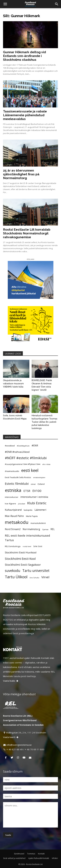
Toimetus (31, 854)
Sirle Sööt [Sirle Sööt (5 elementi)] (38, 546)
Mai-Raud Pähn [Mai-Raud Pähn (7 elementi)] (14, 516)
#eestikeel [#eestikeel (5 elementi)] (10, 446)
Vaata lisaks (11, 681)
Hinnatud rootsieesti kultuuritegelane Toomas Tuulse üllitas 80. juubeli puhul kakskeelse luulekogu (44, 422)
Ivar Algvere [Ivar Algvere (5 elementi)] (10, 504)
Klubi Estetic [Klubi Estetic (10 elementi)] (37, 503)
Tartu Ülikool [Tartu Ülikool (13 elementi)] (16, 577)
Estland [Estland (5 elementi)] (41, 484)
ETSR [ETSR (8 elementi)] (27, 491)
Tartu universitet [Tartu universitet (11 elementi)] (36, 571)
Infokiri (55, 858)
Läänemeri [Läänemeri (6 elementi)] (40, 510)
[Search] (57, 4)
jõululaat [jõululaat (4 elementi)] (22, 504)
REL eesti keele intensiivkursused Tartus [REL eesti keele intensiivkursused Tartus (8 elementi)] (27, 538)
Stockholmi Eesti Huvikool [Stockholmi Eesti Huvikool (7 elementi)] (21, 552)
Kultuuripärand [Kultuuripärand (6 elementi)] (13, 510)
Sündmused (19, 854)
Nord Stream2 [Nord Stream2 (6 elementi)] (13, 529)
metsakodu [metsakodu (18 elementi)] (17, 522)
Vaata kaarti (11, 737)
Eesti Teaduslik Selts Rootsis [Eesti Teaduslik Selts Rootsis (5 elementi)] (18, 477)
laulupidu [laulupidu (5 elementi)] (28, 510)
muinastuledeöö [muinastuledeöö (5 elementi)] (38, 523)
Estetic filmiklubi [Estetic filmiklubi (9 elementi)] (17, 484)
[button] (5, 4)
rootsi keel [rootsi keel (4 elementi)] (27, 546)
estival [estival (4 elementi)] (33, 484)
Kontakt (41, 854)
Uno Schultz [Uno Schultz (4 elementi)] (34, 578)
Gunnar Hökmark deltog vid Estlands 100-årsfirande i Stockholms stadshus (24, 56)
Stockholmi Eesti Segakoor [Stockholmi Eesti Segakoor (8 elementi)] (23, 565)
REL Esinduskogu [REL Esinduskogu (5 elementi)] (13, 546)
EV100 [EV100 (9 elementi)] (37, 491)
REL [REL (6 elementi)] (53, 529)
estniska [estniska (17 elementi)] (13, 490)
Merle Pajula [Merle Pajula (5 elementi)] (32, 516)
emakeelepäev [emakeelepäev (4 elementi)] (39, 477)
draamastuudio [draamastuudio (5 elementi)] (12, 471)
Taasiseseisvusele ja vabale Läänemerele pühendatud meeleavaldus (25, 115)
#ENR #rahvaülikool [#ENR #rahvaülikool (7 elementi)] (17, 452)
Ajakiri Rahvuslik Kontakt (39, 858)
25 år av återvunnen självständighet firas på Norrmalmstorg (21, 174)
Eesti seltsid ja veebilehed (14, 858)
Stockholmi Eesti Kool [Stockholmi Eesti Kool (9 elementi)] (20, 559)
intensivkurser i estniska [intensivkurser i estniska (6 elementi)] (34, 497)
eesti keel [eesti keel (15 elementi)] (30, 470)
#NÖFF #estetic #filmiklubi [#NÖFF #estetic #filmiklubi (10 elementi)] (26, 458)
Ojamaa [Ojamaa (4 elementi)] (45, 529)
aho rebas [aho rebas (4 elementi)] (46, 464)
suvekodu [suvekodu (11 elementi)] (13, 571)
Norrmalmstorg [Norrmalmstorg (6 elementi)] (31, 529)
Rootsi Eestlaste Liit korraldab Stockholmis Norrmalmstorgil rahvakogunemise (27, 233)
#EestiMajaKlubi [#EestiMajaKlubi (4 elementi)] (23, 446)
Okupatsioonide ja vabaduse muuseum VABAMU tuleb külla (13, 384)
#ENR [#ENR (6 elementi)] (35, 446)
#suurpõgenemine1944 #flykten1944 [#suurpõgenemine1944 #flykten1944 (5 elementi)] (23, 464)
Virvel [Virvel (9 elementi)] (45, 577)
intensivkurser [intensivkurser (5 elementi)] (12, 497)
